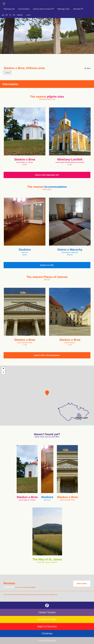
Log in (29, 15)
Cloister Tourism (47, 612)
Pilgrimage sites (9, 9)
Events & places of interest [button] (43, 9)
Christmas (47, 633)
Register (20, 15)
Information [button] (78, 9)
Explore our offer (47, 265)
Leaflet (81, 425)
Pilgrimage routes (63, 9)
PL (10, 15)
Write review (82, 584)
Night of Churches (47, 626)
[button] (47, 393)
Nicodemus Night (47, 619)
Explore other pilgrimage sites (47, 175)
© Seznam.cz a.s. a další (88, 425)
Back (87, 68)
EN (7, 15)
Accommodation (24, 9)
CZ (3, 15)
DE (14, 15)
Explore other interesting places (47, 355)
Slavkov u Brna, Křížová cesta (24, 68)
